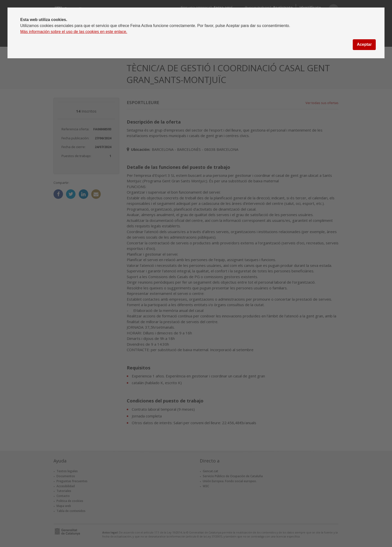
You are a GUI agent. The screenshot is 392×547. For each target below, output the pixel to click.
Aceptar (364, 44)
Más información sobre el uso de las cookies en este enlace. (74, 32)
